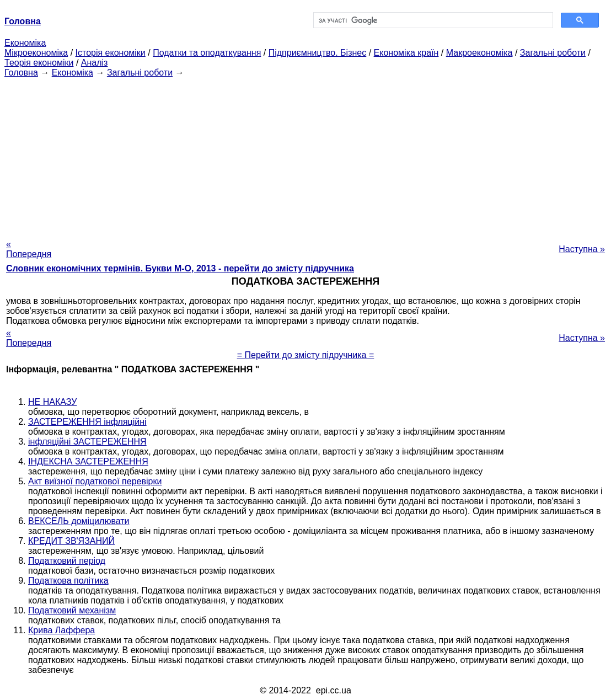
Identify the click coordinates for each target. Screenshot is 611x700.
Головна (21, 73)
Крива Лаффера (61, 630)
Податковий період (67, 561)
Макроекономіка (479, 53)
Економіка (25, 43)
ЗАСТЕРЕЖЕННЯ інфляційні (87, 422)
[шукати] (432, 20)
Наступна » (582, 249)
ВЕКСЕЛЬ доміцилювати (79, 521)
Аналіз (95, 63)
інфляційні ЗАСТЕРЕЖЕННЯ (87, 442)
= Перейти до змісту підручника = (306, 355)
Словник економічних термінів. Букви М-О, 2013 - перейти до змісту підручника (180, 268)
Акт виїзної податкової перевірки (95, 481)
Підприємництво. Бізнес (318, 53)
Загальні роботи (553, 53)
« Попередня (29, 249)
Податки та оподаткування (207, 53)
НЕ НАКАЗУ (52, 402)
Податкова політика (68, 581)
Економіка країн (406, 53)
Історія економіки (111, 53)
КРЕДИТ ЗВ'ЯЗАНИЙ (71, 541)
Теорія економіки (39, 63)
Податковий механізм (72, 610)
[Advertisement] (305, 155)
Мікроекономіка (36, 53)
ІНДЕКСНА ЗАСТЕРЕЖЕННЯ (88, 461)
